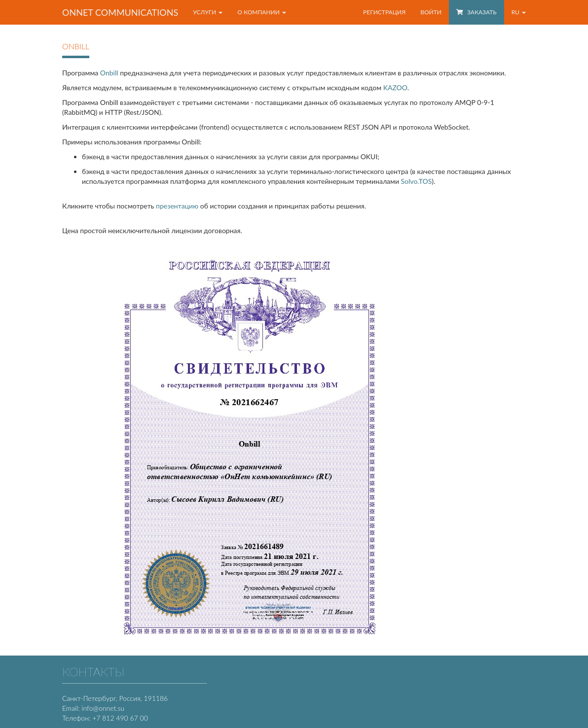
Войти (431, 12)
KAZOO (395, 87)
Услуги (208, 12)
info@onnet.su (103, 708)
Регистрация (384, 12)
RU (519, 12)
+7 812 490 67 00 (120, 718)
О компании (262, 12)
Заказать (477, 12)
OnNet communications (120, 12)
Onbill (109, 73)
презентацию (177, 206)
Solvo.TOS (417, 181)
